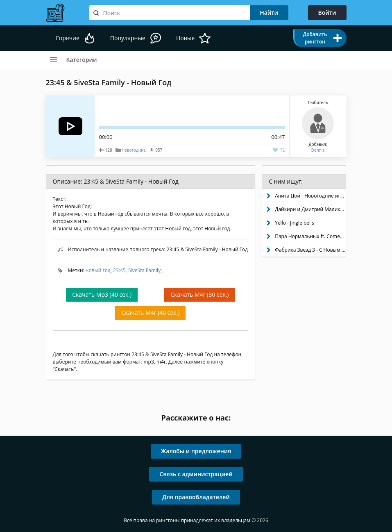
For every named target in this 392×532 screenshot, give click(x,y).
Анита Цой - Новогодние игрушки (310, 196)
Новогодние (134, 150)
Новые (185, 38)
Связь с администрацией (196, 474)
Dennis (318, 150)
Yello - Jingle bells (295, 223)
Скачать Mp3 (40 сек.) (102, 294)
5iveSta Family (144, 270)
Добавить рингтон (315, 38)
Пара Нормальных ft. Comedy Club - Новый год (310, 236)
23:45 (119, 270)
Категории (82, 60)
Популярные (128, 38)
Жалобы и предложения (196, 451)
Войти (327, 13)
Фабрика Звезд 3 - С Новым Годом (310, 250)
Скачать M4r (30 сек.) (199, 294)
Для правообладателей (196, 497)
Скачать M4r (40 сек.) (150, 313)
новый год (98, 270)
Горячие (68, 38)
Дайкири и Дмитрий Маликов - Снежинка (310, 209)
